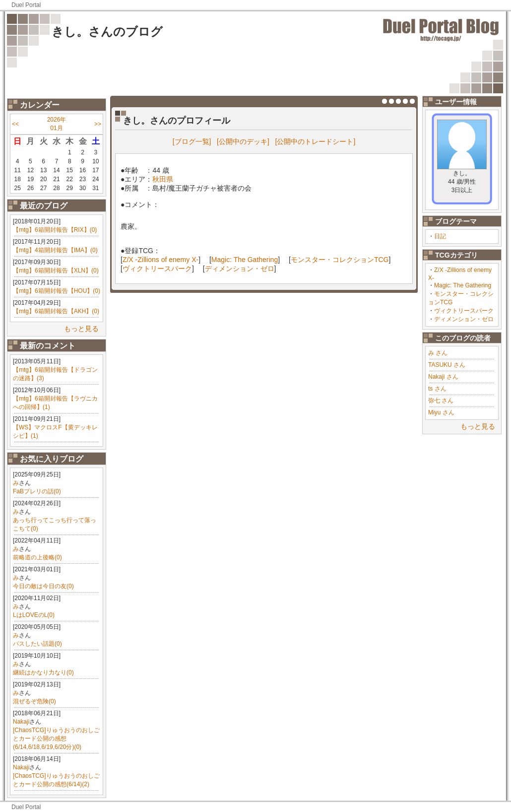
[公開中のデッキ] (243, 141)
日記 (440, 236)
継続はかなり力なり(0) (43, 673)
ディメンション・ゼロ (464, 319)
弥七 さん (441, 401)
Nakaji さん (443, 377)
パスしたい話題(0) (37, 644)
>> (98, 124)
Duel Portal (26, 5)
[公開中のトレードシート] (316, 141)
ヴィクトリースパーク (464, 311)
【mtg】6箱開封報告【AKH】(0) (56, 311)
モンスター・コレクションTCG (340, 260)
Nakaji (21, 722)
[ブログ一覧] (192, 141)
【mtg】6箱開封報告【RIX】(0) (55, 230)
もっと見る (81, 329)
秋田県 (163, 179)
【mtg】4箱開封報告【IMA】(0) (55, 250)
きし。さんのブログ (107, 32)
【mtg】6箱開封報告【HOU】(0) (57, 291)
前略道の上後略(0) (37, 557)
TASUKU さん (447, 365)
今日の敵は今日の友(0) (43, 586)
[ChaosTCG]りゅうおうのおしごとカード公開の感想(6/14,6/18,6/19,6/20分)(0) (56, 739)
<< (15, 124)
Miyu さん (441, 412)
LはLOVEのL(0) (34, 615)
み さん (438, 353)
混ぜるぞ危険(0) (34, 701)
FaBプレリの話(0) (37, 491)
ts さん (437, 389)
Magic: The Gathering (463, 285)
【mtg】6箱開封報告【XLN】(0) (56, 271)
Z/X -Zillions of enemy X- (160, 260)
